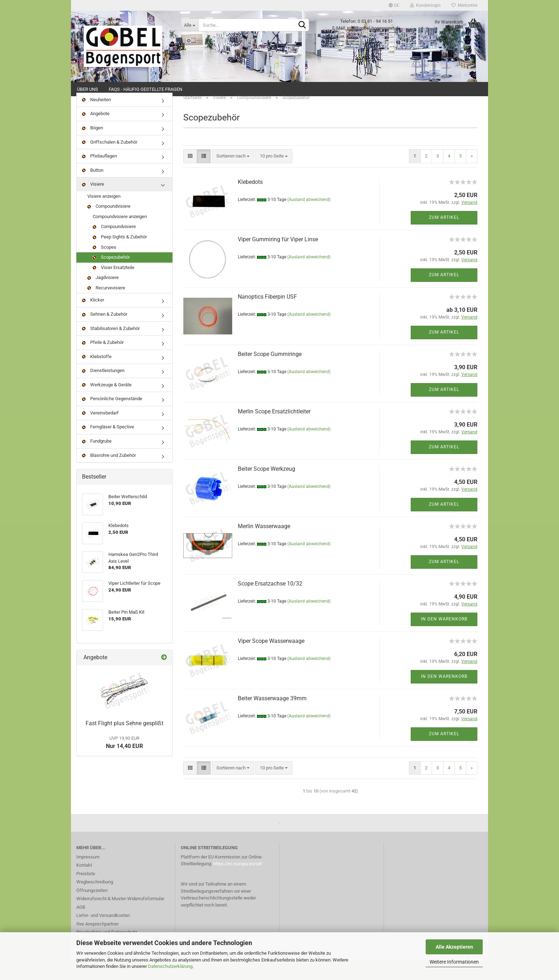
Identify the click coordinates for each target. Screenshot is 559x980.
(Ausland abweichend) (309, 220)
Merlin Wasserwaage (264, 546)
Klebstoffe (97, 376)
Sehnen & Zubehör (105, 334)
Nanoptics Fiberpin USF (267, 316)
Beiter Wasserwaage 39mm (272, 718)
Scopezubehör (111, 277)
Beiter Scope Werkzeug (266, 488)
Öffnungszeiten (92, 910)
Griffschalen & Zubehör (110, 162)
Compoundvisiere (109, 226)
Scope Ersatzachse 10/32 (270, 603)
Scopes (104, 267)
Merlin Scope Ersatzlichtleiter (274, 431)
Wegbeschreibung (95, 901)
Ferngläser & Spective (108, 447)
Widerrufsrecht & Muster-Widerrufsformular (120, 918)
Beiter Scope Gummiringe (270, 374)
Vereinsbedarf (100, 432)
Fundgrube (97, 461)
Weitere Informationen (454, 962)
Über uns (88, 89)
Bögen (93, 147)
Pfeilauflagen (99, 176)
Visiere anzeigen (104, 216)
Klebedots (250, 202)
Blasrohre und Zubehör (109, 475)
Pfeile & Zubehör (103, 362)
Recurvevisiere (106, 307)
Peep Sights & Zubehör (120, 256)
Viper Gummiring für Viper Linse (278, 259)
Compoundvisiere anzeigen (120, 236)
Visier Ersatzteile (114, 287)
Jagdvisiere (103, 297)
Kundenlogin (425, 5)
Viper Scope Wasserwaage (271, 661)
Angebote (96, 133)
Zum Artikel (444, 237)
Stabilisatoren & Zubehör (111, 348)
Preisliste (86, 893)
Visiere (93, 204)
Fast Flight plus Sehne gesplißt (124, 743)
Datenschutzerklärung (170, 966)
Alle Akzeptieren (454, 947)
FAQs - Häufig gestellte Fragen (145, 89)
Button (93, 190)
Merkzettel (464, 5)
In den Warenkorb (444, 639)
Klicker (93, 320)
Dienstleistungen (103, 390)
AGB (81, 927)
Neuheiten (96, 119)
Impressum (88, 876)
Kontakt (84, 885)
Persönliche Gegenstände (112, 419)
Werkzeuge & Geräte (107, 404)
